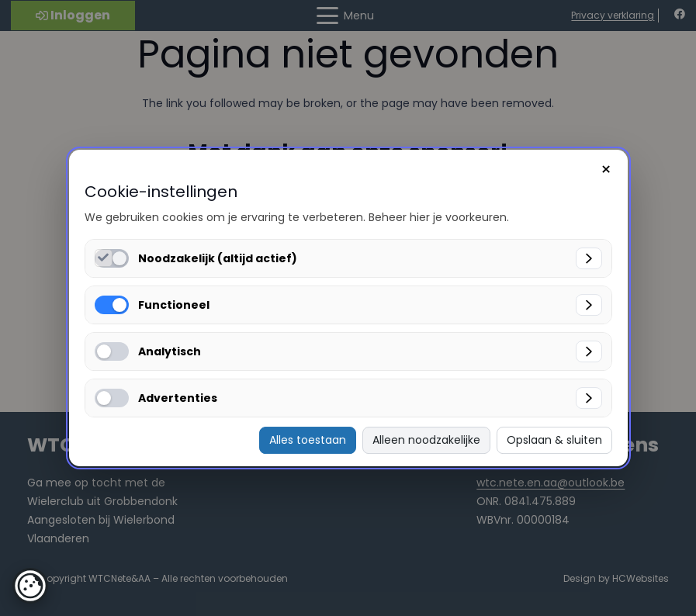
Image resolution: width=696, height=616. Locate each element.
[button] (30, 586)
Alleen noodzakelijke (426, 440)
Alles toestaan (308, 440)
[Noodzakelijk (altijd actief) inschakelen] (104, 258)
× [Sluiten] (606, 170)
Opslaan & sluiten (554, 440)
